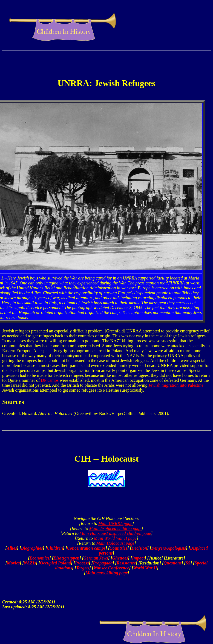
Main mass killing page (106, 573)
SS (188, 563)
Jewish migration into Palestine (176, 385)
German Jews (96, 558)
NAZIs (30, 563)
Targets (83, 568)
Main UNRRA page (115, 523)
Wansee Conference (111, 568)
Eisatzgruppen (66, 558)
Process (82, 563)
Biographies (32, 548)
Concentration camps (86, 548)
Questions (172, 563)
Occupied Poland (55, 563)
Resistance (126, 563)
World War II (145, 568)
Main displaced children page (115, 528)
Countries (118, 548)
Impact (138, 558)
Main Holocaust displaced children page (115, 533)
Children (55, 548)
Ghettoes (120, 558)
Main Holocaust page (115, 543)
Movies (13, 563)
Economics (39, 558)
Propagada (103, 563)
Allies (12, 548)
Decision (139, 548)
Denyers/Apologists (169, 548)
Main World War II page (115, 538)
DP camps (50, 380)
